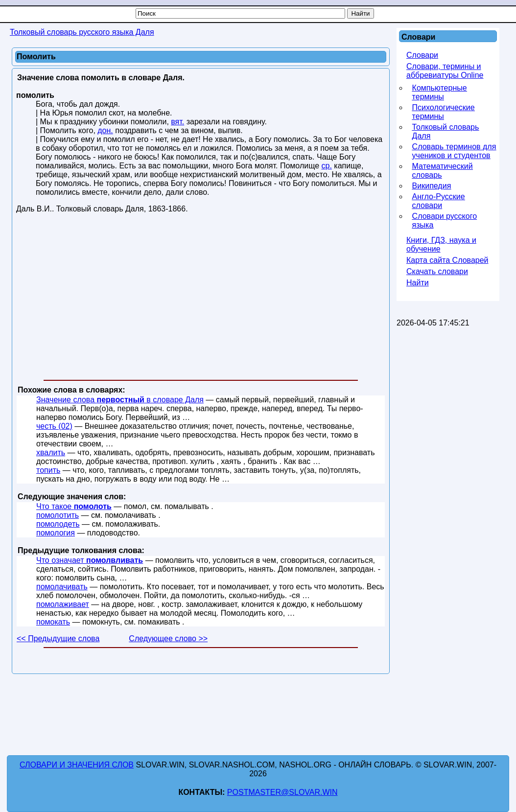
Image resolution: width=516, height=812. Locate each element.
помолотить (58, 515)
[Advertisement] (201, 299)
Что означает (90, 560)
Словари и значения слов (77, 765)
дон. (105, 130)
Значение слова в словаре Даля (120, 400)
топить (48, 470)
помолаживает (63, 604)
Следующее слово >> (168, 638)
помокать (53, 622)
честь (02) (54, 426)
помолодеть (58, 524)
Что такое (74, 506)
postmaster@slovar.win (282, 792)
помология (56, 533)
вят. (177, 122)
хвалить (51, 452)
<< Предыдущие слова (58, 638)
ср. (326, 166)
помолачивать (62, 587)
